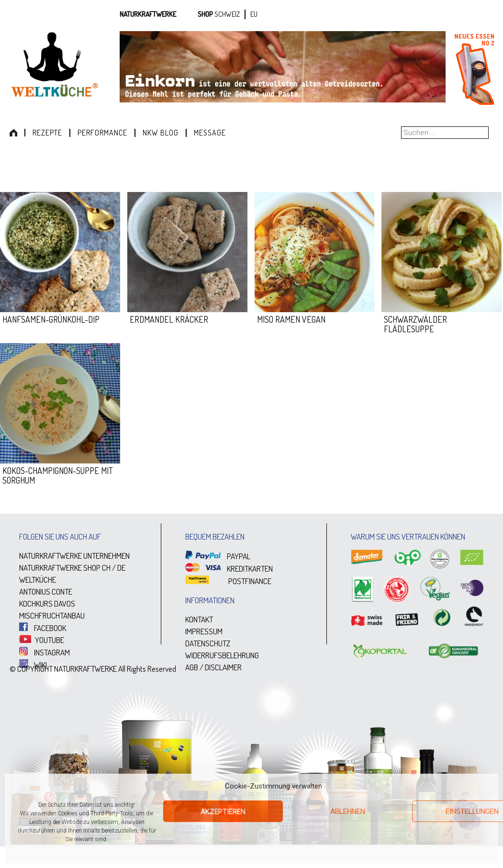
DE (121, 568)
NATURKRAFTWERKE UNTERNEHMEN (74, 556)
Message (210, 133)
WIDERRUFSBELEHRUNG (222, 655)
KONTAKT (199, 619)
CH (106, 568)
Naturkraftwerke (148, 14)
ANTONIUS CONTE (46, 592)
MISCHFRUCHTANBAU (52, 615)
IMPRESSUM (204, 631)
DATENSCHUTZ (208, 643)
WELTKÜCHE (38, 580)
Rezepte (47, 133)
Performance (102, 133)
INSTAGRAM (45, 652)
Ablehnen (348, 812)
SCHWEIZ (227, 14)
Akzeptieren (223, 812)
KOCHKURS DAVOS (47, 603)
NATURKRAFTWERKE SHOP (60, 568)
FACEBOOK (43, 628)
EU (254, 14)
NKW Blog (161, 133)
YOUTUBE (42, 640)
